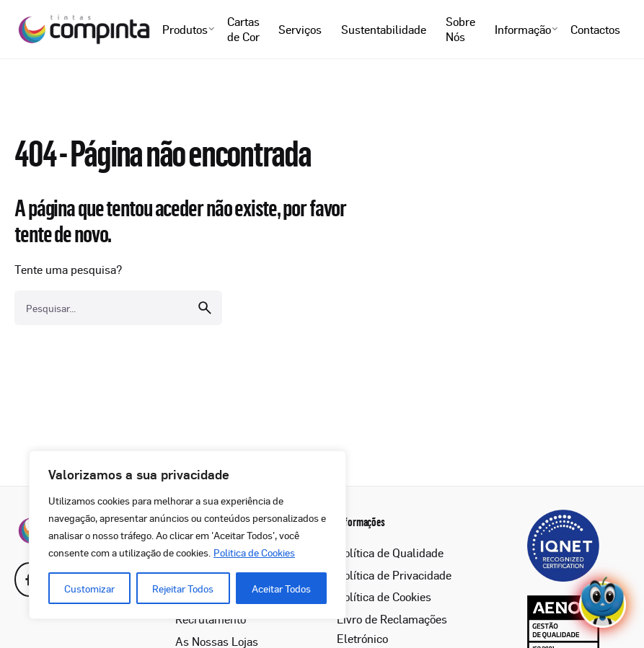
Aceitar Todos (281, 588)
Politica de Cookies (254, 552)
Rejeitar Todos (183, 588)
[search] (205, 308)
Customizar (89, 588)
